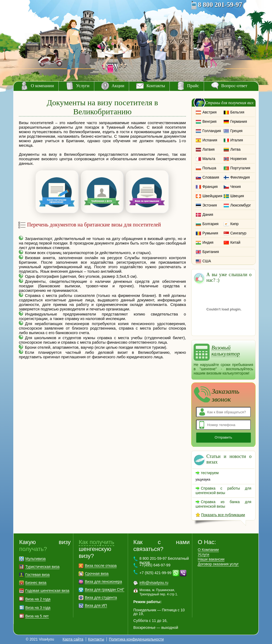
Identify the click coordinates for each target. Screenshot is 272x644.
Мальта (209, 159)
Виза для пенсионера (103, 582)
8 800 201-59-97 (220, 5)
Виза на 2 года (38, 599)
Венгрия (209, 121)
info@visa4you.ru (154, 583)
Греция (236, 131)
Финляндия (240, 177)
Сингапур (238, 233)
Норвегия (238, 159)
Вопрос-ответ (234, 86)
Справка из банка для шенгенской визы (223, 504)
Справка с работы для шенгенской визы (223, 491)
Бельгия (237, 112)
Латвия (209, 149)
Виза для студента (101, 597)
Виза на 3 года (38, 608)
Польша (209, 168)
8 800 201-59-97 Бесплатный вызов (164, 560)
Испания (210, 140)
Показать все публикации (223, 515)
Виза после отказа (101, 566)
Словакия (211, 177)
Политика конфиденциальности (136, 639)
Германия (239, 121)
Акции (118, 86)
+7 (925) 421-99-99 (155, 573)
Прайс (193, 86)
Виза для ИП (96, 605)
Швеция (237, 196)
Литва (235, 149)
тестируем (210, 473)
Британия (211, 252)
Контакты (156, 86)
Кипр (234, 224)
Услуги (83, 86)
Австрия (209, 112)
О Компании (208, 550)
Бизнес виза (36, 583)
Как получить (96, 542)
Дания (208, 214)
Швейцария (212, 196)
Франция (210, 187)
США (207, 261)
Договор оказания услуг (218, 564)
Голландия (212, 131)
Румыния (210, 233)
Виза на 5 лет (37, 616)
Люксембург (241, 205)
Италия (237, 140)
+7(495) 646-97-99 (155, 565)
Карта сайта (73, 639)
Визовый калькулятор (226, 351)
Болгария (211, 224)
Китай (235, 242)
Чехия (235, 187)
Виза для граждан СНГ (104, 590)
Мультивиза (35, 559)
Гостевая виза (37, 575)
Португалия (240, 168)
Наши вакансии (211, 559)
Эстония (210, 205)
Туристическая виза (42, 567)
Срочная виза (97, 574)
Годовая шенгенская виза (47, 591)
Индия (208, 242)
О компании (42, 86)
